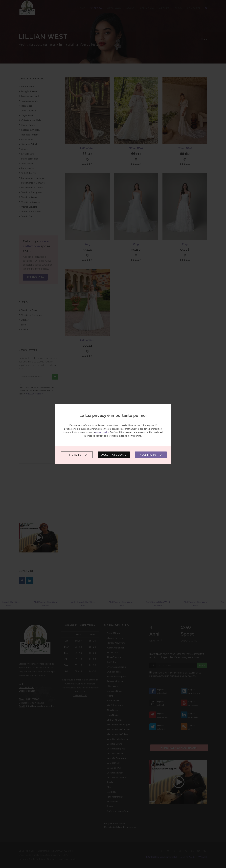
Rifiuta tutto (77, 455)
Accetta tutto (151, 455)
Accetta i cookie (114, 455)
